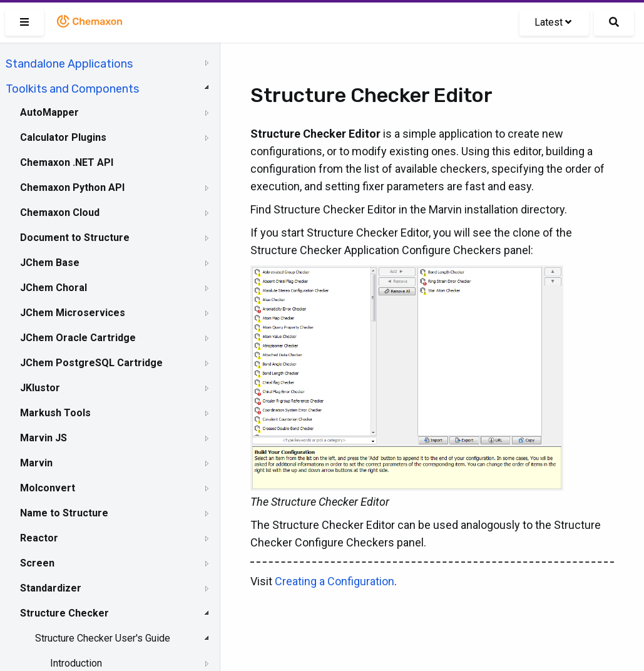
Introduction (76, 663)
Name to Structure (64, 513)
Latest (553, 22)
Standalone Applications (69, 64)
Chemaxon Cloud (60, 213)
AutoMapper (49, 112)
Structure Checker (64, 613)
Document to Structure (75, 238)
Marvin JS (43, 438)
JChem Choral (54, 288)
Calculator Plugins (63, 137)
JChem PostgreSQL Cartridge (91, 363)
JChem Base (50, 263)
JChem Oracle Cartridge (78, 338)
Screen (37, 563)
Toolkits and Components (72, 89)
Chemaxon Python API (72, 187)
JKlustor (40, 388)
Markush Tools (55, 413)
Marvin (36, 463)
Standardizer (51, 588)
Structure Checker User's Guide (103, 638)
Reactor (39, 538)
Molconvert (48, 488)
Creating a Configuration (335, 581)
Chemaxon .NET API (67, 162)
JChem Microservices (73, 313)
